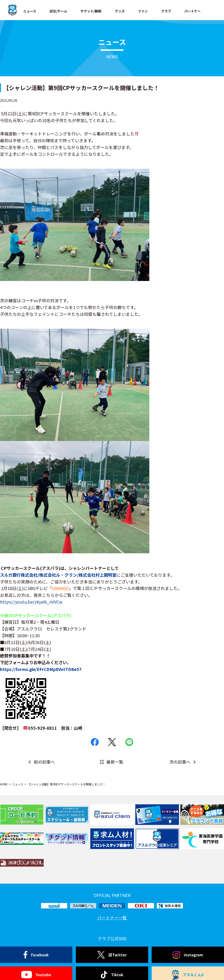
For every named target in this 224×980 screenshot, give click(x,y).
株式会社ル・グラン (58, 575)
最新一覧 (115, 762)
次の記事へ (180, 762)
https (6, 669)
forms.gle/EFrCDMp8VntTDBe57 (49, 669)
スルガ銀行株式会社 (19, 575)
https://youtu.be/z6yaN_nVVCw (31, 602)
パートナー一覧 (112, 918)
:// (13, 669)
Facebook (36, 955)
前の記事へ (44, 762)
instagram (188, 955)
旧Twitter (112, 955)
